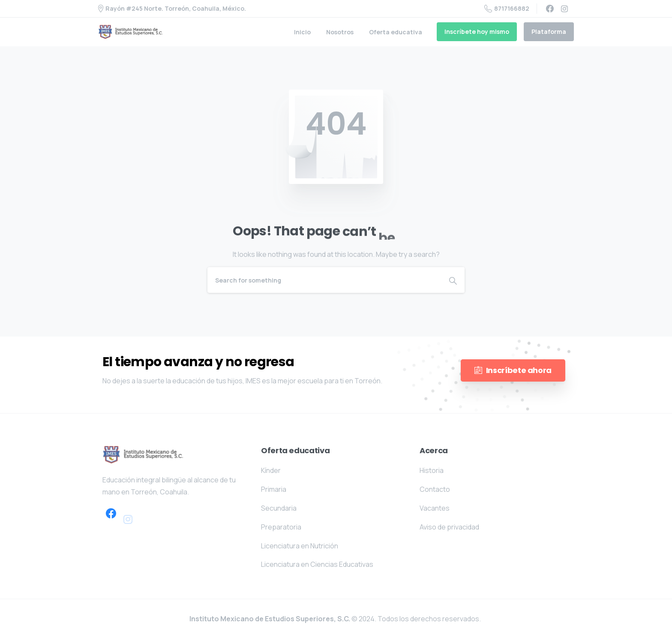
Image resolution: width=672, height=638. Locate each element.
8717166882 (507, 9)
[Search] (324, 280)
